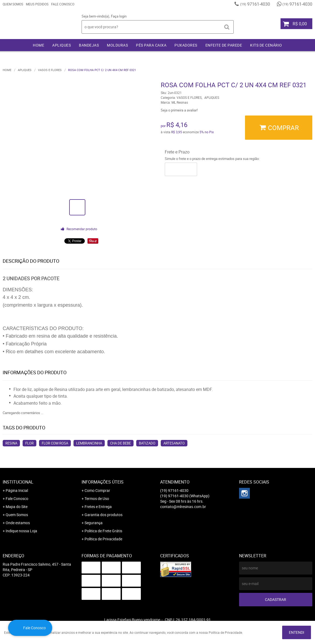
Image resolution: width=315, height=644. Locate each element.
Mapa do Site (17, 507)
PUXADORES (186, 45)
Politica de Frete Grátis (103, 531)
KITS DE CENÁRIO (266, 45)
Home (38, 45)
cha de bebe (120, 443)
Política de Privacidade (103, 539)
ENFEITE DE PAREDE (224, 45)
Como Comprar (97, 490)
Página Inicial (17, 490)
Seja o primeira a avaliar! (179, 110)
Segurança (94, 523)
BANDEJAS (89, 45)
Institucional (18, 482)
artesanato (174, 443)
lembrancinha (89, 443)
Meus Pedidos (37, 4)
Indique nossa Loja (21, 531)
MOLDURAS (117, 45)
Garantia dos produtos (104, 515)
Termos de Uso (97, 498)
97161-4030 (255, 4)
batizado (147, 443)
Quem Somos (13, 4)
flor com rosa (55, 443)
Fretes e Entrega (98, 507)
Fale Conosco (63, 4)
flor (29, 443)
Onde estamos (18, 523)
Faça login (119, 16)
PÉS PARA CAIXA (151, 45)
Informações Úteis (103, 482)
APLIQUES (62, 45)
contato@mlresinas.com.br (183, 507)
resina (11, 443)
